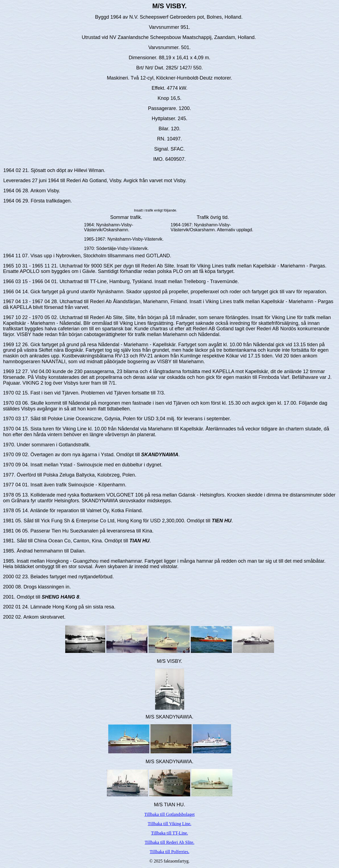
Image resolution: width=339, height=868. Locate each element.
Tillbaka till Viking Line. (169, 824)
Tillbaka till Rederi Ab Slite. (169, 842)
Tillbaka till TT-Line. (169, 833)
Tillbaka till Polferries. (169, 852)
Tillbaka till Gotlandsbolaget (169, 814)
